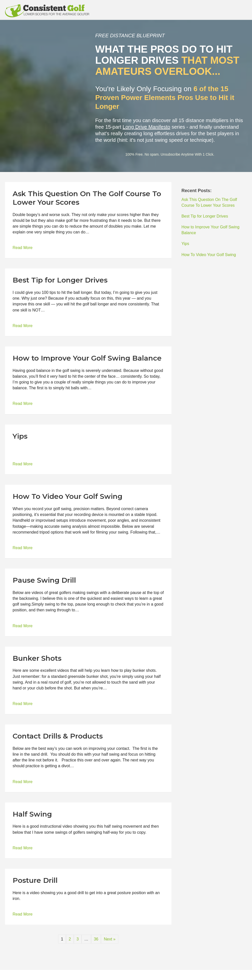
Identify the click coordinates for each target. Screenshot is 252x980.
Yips (20, 436)
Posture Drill (35, 880)
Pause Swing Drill (44, 580)
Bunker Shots (37, 658)
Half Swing (32, 814)
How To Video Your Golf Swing (67, 496)
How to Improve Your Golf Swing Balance (87, 358)
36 (96, 939)
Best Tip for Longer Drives (60, 280)
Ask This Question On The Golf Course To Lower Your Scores (87, 198)
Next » (110, 939)
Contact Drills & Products (58, 736)
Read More (23, 247)
